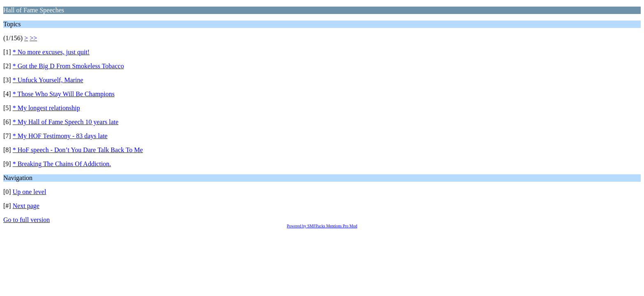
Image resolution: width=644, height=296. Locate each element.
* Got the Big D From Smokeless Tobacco (68, 66)
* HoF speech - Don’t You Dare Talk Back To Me (78, 150)
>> (33, 38)
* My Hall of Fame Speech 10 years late (66, 122)
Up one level (30, 192)
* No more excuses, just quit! (51, 52)
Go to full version (26, 220)
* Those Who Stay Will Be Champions (64, 94)
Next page (26, 206)
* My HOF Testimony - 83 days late (60, 136)
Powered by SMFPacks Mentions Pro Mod (322, 226)
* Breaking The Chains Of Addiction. (62, 164)
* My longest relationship (46, 108)
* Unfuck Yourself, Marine (48, 80)
